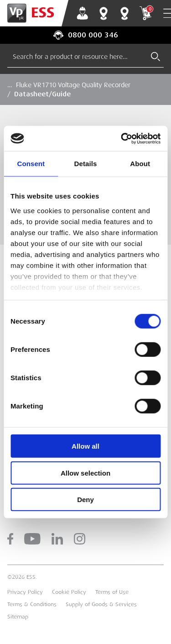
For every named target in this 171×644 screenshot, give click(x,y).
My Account (83, 13)
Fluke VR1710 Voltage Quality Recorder (73, 85)
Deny (85, 500)
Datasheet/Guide (42, 94)
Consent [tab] (31, 164)
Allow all (85, 446)
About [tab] (140, 164)
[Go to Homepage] (34, 13)
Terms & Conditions (32, 604)
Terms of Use (112, 592)
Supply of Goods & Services (101, 604)
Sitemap (18, 617)
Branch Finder (104, 13)
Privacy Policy (25, 592)
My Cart (145, 13)
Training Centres (124, 13)
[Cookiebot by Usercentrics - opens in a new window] (122, 138)
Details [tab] (86, 164)
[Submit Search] (155, 57)
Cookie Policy (69, 592)
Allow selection (85, 473)
